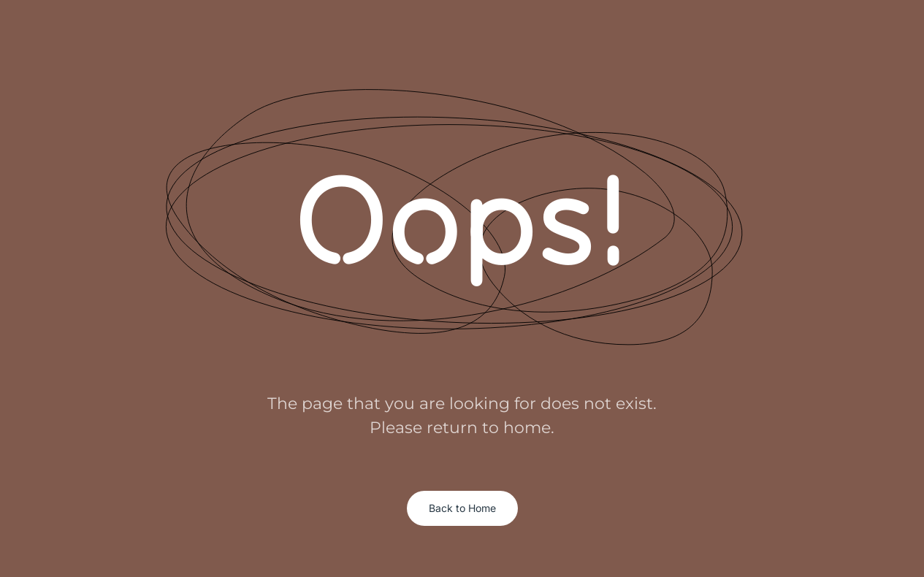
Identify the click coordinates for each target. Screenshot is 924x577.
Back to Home (462, 508)
